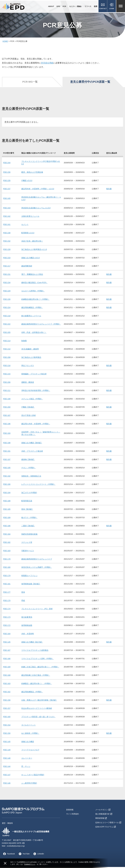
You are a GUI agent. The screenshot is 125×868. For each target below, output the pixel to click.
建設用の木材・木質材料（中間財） (36, 425)
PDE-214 (7, 342)
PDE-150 (7, 734)
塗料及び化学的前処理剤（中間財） (36, 392)
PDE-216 (7, 367)
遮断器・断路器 (28, 383)
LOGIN (111, 7)
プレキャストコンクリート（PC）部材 (37, 610)
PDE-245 (7, 199)
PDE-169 (7, 668)
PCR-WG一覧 (30, 83)
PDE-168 (7, 676)
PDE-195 (7, 469)
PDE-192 (7, 477)
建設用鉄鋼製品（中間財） (32, 309)
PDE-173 (7, 618)
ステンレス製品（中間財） (32, 400)
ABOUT (51, 6)
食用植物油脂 (27, 626)
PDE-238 (7, 234)
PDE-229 (7, 292)
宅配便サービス (28, 552)
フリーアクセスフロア (30, 751)
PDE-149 (7, 751)
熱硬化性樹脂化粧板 (29, 535)
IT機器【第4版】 (28, 408)
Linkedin (38, 855)
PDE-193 (7, 434)
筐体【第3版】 (27, 510)
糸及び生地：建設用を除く (32, 242)
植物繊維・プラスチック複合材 (34, 375)
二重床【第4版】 (28, 527)
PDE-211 (7, 392)
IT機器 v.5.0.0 (27, 182)
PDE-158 (7, 701)
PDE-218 (7, 317)
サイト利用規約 (73, 815)
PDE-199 (7, 400)
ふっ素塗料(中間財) (29, 784)
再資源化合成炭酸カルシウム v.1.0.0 (36, 209)
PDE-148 (7, 759)
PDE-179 (7, 577)
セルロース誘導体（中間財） (33, 292)
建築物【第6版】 (28, 460)
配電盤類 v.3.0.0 (28, 234)
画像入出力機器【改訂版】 (32, 643)
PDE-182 (7, 543)
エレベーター (27, 759)
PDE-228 (7, 251)
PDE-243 (7, 209)
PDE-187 (7, 416)
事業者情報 (101, 819)
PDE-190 (7, 485)
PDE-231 (7, 275)
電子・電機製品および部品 (32, 275)
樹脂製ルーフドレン (29, 577)
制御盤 (24, 342)
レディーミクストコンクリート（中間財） (38, 485)
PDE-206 (7, 383)
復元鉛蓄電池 (27, 618)
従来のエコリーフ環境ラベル (108, 823)
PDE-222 (7, 325)
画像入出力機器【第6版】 (32, 444)
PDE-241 (7, 226)
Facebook (8, 855)
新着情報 (70, 811)
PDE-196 (7, 425)
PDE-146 (7, 784)
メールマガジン (103, 811)
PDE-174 (7, 610)
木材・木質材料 (28, 635)
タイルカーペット (29, 726)
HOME (5, 42)
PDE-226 (7, 300)
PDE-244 (7, 164)
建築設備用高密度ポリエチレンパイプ (37, 560)
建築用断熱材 (27, 267)
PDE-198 (7, 444)
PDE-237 (7, 190)
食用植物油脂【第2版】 (31, 585)
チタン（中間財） (29, 469)
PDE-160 (7, 718)
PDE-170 (7, 602)
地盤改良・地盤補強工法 (31, 477)
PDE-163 (7, 685)
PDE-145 (7, 643)
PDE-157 (7, 709)
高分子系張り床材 (29, 416)
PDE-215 (7, 375)
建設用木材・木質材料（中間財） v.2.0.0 (38, 190)
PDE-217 (7, 267)
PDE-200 (7, 408)
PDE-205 (7, 333)
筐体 (23, 593)
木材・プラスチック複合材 (32, 452)
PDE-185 (7, 510)
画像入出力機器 (28, 743)
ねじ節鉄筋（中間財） (30, 734)
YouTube (24, 855)
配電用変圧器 (27, 502)
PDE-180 (7, 568)
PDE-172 (7, 626)
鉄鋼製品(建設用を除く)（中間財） (35, 300)
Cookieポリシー (30, 864)
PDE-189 (7, 519)
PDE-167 (7, 651)
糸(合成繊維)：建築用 (30, 350)
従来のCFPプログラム (106, 827)
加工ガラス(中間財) (29, 494)
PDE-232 (7, 242)
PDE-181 (7, 585)
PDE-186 (7, 527)
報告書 (109, 190)
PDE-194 (7, 494)
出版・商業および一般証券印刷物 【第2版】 (39, 701)
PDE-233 (7, 259)
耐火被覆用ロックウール (31, 317)
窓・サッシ (26, 768)
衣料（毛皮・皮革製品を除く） (34, 333)
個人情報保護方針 (104, 815)
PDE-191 (7, 452)
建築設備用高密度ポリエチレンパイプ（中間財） (41, 325)
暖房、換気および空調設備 (32, 173)
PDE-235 (7, 182)
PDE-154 (7, 726)
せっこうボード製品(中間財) (33, 776)
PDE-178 (7, 560)
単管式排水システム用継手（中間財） (37, 568)
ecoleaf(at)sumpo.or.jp (16, 847)
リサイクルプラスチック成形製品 (35, 651)
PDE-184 (7, 535)
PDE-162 (7, 693)
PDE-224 (7, 309)
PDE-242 (7, 217)
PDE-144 (7, 768)
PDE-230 (7, 173)
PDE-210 (7, 350)
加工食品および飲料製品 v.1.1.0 (34, 251)
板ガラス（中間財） (29, 519)
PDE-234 (7, 284)
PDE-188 (7, 502)
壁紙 (23, 602)
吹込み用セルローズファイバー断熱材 (37, 709)
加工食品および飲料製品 (31, 358)
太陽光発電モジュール (30, 217)
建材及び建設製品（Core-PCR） (35, 284)
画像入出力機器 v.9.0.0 (31, 259)
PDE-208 (7, 358)
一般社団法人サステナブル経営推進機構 (26, 833)
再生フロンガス (28, 367)
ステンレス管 (27, 543)
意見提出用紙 (47, 64)
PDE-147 (7, 776)
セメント (25, 226)
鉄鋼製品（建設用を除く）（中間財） (37, 685)
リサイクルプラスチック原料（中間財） (38, 660)
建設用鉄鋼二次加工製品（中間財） (36, 676)
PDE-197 (7, 460)
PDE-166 (7, 660)
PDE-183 (7, 552)
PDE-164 (7, 635)
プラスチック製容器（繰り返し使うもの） (38, 718)
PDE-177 (7, 593)
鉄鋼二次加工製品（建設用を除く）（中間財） (40, 668)
